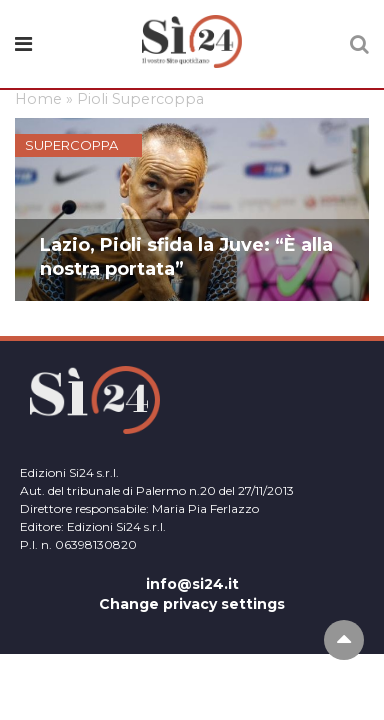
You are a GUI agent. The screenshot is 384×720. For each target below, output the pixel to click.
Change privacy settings (192, 604)
